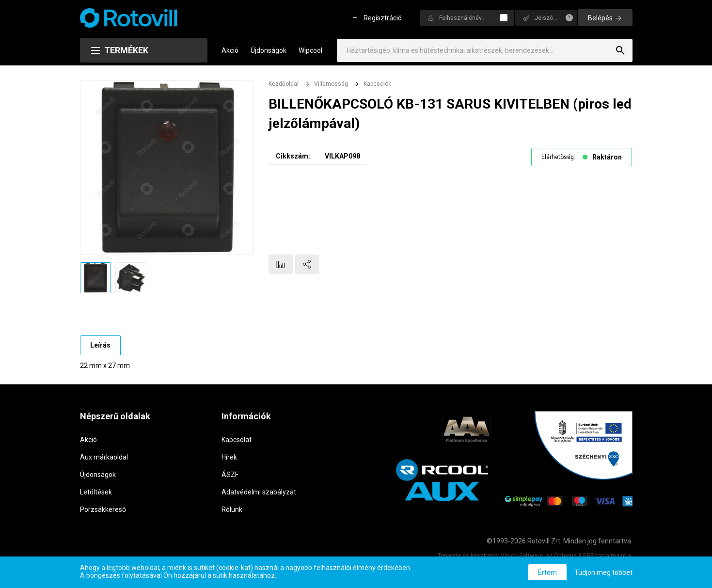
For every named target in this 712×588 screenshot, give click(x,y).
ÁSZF (230, 475)
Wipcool (310, 50)
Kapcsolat (237, 440)
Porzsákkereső (103, 509)
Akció (230, 50)
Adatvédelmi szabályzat (259, 492)
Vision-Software (522, 556)
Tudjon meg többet (603, 572)
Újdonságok (269, 50)
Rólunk (232, 509)
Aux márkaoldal (104, 457)
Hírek (229, 457)
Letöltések (96, 492)
